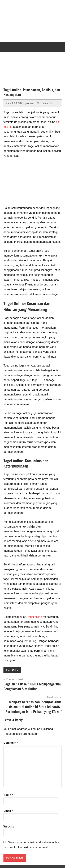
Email (8, 811)
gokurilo (29, 103)
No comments (44, 103)
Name (8, 795)
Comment (11, 743)
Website (9, 827)
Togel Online (12, 670)
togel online (35, 617)
